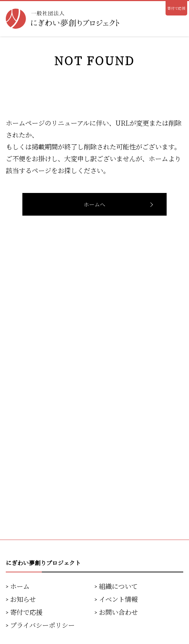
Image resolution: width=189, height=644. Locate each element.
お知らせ (23, 599)
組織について (118, 586)
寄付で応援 (176, 8)
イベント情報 (118, 599)
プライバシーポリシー (42, 625)
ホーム (20, 586)
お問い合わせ (118, 612)
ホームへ (94, 204)
